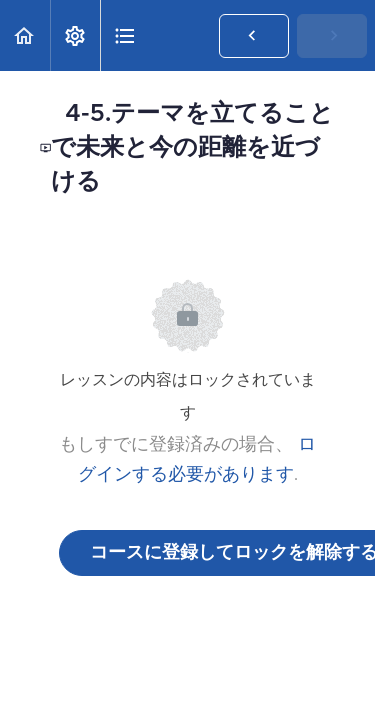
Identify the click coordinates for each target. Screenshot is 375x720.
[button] (25, 35)
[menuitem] (75, 35)
